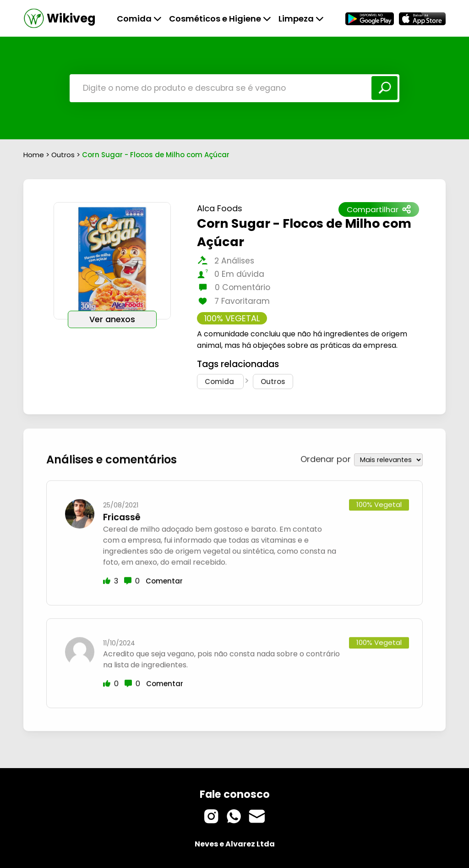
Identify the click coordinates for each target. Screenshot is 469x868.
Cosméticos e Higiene (220, 19)
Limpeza (301, 19)
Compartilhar (379, 209)
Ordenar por (326, 455)
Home (34, 155)
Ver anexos (112, 319)
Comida (139, 19)
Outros (64, 155)
